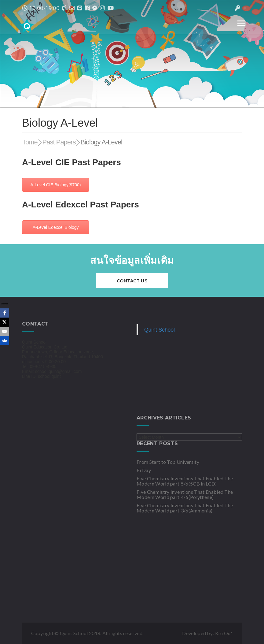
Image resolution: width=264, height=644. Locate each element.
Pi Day (144, 470)
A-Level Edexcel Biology (56, 227)
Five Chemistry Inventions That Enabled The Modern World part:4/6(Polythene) (185, 494)
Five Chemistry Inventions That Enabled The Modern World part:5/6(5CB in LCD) (185, 481)
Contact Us (132, 281)
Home (29, 142)
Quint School (159, 330)
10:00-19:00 (41, 8)
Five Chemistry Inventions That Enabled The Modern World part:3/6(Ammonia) (185, 508)
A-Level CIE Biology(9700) (56, 185)
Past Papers (59, 142)
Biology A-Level (101, 142)
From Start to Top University (168, 462)
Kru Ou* (224, 633)
